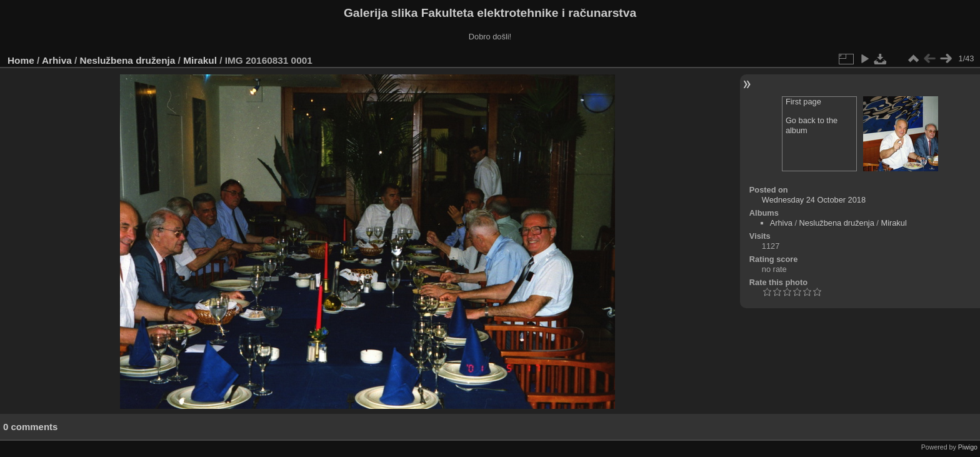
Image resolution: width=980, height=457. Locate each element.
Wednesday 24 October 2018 (814, 200)
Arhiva (57, 60)
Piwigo (968, 447)
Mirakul (200, 60)
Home (21, 60)
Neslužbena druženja (128, 60)
